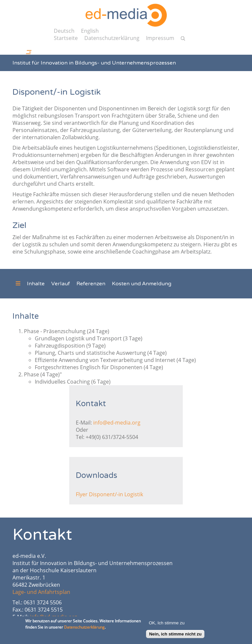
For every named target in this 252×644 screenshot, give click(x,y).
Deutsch (64, 31)
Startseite (66, 38)
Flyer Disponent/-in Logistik (109, 494)
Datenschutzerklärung (112, 38)
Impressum (160, 38)
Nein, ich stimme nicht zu (175, 636)
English (90, 31)
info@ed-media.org (117, 423)
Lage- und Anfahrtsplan (41, 592)
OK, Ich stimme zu (167, 625)
